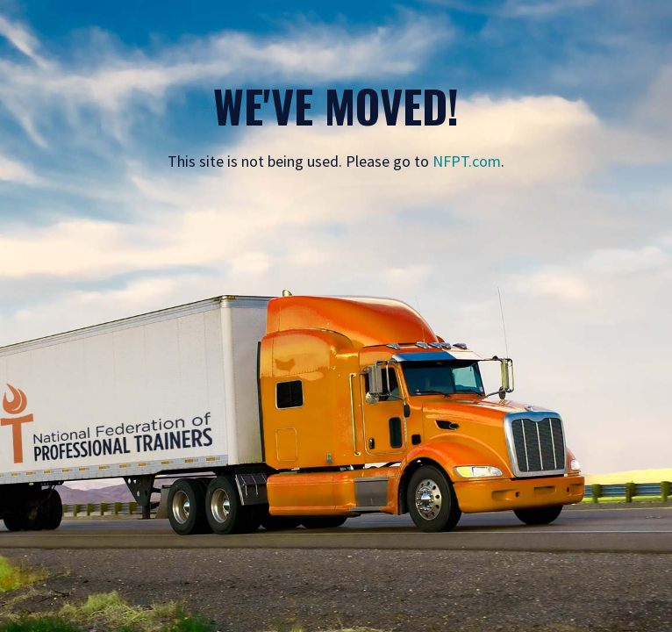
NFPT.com (467, 161)
